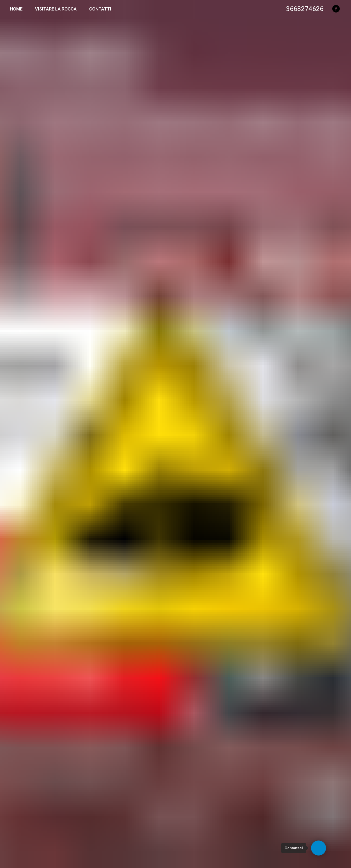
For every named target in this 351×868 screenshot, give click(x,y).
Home (16, 9)
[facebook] (336, 9)
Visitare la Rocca (56, 9)
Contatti (100, 9)
